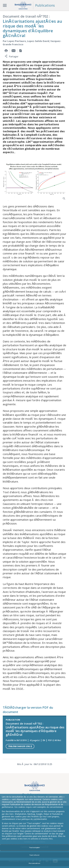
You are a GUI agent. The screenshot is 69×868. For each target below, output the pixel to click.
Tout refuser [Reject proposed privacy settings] (34, 855)
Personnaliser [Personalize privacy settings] (34, 863)
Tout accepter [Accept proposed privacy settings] (35, 847)
